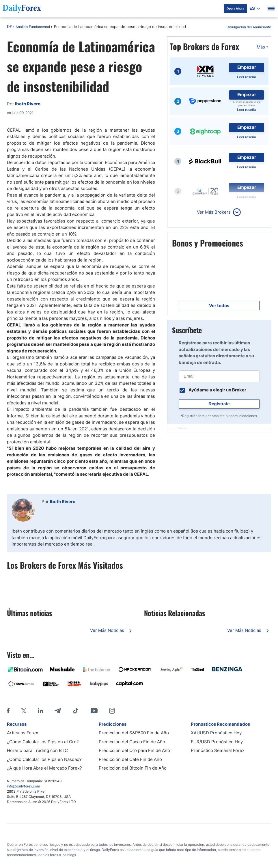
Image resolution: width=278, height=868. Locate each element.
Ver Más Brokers (214, 212)
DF (9, 27)
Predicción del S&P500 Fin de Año (134, 733)
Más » (263, 47)
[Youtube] (94, 711)
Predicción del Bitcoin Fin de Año (133, 768)
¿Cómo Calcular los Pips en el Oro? (43, 742)
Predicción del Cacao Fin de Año (132, 742)
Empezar (247, 67)
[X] (24, 711)
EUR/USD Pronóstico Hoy (217, 742)
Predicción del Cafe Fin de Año (130, 759)
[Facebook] (8, 711)
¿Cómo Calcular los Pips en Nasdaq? (44, 759)
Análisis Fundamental (33, 27)
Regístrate (219, 404)
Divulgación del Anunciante (249, 27)
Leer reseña (247, 77)
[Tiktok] (76, 711)
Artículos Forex (23, 733)
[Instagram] (112, 711)
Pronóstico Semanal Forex (218, 750)
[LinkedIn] (40, 711)
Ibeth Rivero (63, 502)
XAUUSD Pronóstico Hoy (216, 733)
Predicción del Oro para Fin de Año (134, 750)
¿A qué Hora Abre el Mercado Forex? (44, 768)
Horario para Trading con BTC (37, 750)
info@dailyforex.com (23, 786)
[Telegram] (58, 711)
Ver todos (219, 306)
